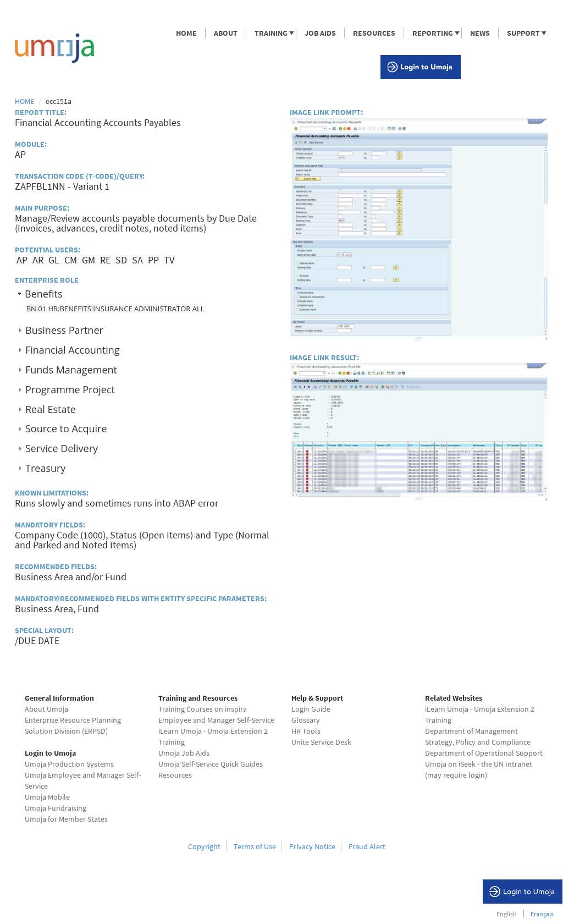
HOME (186, 33)
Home (24, 101)
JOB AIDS (320, 33)
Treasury (45, 468)
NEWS (480, 33)
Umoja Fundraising (56, 808)
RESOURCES (374, 33)
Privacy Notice (312, 846)
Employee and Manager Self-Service (216, 720)
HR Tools (306, 731)
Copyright (204, 846)
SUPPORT (523, 33)
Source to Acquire (66, 428)
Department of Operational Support (484, 753)
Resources (175, 775)
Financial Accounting (73, 350)
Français (542, 914)
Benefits (43, 294)
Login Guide (311, 709)
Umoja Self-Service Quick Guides (211, 764)
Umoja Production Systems (69, 764)
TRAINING (271, 33)
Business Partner (64, 330)
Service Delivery (62, 448)
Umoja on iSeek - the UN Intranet (479, 764)
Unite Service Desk (321, 742)
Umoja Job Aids (184, 753)
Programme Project (70, 389)
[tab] (144, 293)
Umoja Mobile (47, 797)
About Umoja (46, 709)
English (507, 914)
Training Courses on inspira (203, 709)
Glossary (306, 720)
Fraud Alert (367, 846)
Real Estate (51, 409)
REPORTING (432, 33)
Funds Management (71, 370)
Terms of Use (255, 846)
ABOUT (226, 33)
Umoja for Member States (66, 819)
